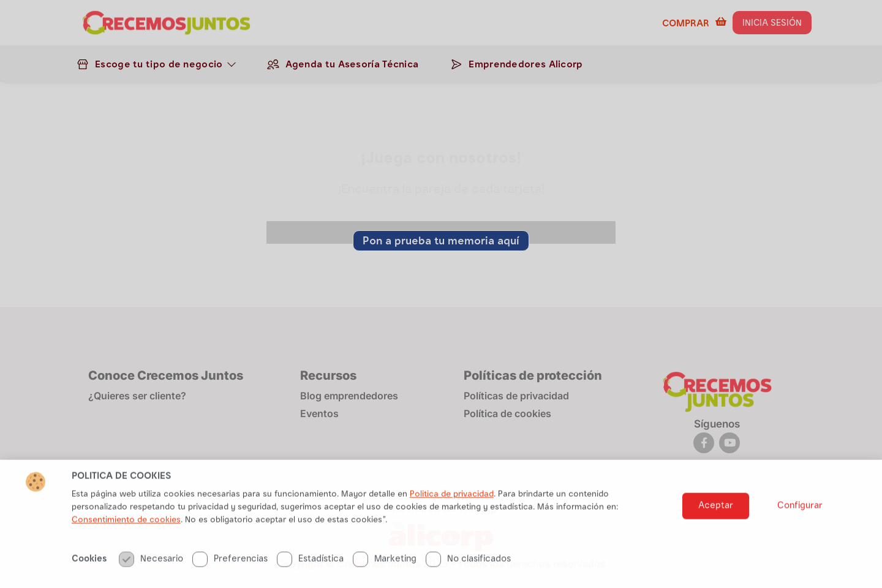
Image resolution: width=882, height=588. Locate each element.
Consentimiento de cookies (126, 548)
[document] (441, 294)
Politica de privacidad (452, 522)
